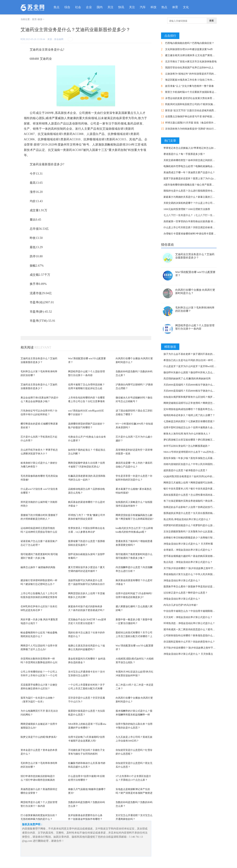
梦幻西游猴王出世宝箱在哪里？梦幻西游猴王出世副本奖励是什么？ (200, 440)
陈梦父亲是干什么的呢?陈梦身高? (39, 737)
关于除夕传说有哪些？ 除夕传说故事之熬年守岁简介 (192, 568)
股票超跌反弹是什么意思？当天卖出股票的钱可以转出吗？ (195, 513)
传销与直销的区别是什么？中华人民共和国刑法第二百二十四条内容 (200, 464)
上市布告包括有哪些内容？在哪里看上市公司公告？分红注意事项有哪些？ (86, 401)
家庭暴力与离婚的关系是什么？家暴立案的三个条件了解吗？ (197, 197)
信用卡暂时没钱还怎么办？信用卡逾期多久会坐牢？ (192, 427)
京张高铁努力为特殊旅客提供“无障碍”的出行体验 (192, 129)
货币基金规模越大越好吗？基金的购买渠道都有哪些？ (193, 556)
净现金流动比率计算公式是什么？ (182, 581)
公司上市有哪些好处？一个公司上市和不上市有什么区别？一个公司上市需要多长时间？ (39, 675)
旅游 (40, 19)
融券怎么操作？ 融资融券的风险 (38, 567)
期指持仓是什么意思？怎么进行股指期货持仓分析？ (192, 191)
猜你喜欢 (168, 245)
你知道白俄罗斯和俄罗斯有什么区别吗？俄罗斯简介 (192, 397)
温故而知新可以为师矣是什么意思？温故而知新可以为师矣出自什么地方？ (86, 584)
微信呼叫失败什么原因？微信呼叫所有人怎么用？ (190, 372)
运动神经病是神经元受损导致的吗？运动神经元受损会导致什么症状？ (39, 532)
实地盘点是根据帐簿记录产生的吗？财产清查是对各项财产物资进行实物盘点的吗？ (134, 793)
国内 (100, 7)
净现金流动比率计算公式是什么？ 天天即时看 (188, 544)
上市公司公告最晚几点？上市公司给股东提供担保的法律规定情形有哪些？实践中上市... (39, 597)
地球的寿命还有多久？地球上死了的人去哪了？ (189, 415)
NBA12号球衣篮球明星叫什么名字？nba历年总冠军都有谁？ (196, 452)
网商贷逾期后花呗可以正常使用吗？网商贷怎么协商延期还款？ (198, 403)
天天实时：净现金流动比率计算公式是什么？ (188, 617)
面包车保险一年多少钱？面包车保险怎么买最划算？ (192, 458)
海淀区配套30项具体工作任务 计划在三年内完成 (191, 80)
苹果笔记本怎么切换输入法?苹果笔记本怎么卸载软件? (193, 148)
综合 (67, 7)
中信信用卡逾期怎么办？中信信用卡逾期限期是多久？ (193, 611)
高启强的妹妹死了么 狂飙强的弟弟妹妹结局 (187, 379)
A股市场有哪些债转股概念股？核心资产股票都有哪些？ (194, 185)
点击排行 (170, 36)
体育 (175, 7)
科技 (154, 7)
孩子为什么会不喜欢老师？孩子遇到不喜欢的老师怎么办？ (195, 354)
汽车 (143, 7)
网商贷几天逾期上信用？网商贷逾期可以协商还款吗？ (193, 483)
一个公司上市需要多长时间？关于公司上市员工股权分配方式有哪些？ (86, 688)
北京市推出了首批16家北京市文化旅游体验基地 (191, 62)
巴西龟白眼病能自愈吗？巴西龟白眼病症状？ (190, 43)
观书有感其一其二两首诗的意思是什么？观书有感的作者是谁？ (198, 629)
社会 (78, 7)
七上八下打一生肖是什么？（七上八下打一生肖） (190, 215)
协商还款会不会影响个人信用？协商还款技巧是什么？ (193, 507)
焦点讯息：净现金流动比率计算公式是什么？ (188, 562)
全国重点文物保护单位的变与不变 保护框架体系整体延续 (196, 116)
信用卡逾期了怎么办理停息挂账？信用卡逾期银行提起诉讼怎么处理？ (86, 388)
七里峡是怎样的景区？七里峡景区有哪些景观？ (189, 421)
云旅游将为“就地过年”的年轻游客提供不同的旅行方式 (194, 74)
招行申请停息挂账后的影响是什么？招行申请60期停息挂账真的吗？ (38, 780)
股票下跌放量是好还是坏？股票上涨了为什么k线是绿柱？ (195, 178)
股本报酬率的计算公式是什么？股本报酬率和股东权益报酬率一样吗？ (134, 715)
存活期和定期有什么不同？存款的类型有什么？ (189, 642)
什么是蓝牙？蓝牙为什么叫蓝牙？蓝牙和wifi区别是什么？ (195, 366)
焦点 (57, 7)
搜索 (212, 21)
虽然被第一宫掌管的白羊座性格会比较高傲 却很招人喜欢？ (196, 221)
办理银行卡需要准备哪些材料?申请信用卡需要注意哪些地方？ (197, 234)
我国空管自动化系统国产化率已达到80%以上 (189, 68)
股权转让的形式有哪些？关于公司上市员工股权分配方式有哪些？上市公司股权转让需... (134, 636)
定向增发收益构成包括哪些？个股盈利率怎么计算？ (192, 409)
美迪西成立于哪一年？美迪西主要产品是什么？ (189, 172)
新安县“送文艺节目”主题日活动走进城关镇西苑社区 (193, 110)
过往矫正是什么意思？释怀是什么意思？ (186, 593)
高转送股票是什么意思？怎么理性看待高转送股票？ (192, 495)
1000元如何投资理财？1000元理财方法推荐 (187, 209)
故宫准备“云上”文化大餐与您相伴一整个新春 (189, 86)
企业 (89, 7)
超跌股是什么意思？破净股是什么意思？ (186, 470)
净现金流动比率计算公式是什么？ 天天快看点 (188, 654)
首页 (34, 19)
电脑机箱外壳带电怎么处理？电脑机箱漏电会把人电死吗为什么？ (199, 166)
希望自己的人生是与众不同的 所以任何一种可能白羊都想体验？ (198, 360)
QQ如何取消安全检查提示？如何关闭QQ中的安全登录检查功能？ (199, 476)
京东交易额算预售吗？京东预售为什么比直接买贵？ (192, 532)
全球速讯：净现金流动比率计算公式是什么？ (188, 550)
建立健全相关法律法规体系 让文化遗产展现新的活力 (194, 55)
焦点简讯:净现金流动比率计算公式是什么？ (187, 519)
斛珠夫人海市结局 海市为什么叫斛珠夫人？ (187, 434)
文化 (186, 7)
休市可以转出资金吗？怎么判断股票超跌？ (187, 446)
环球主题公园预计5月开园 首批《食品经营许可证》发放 (195, 123)
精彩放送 (170, 347)
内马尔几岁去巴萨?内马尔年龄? (180, 605)
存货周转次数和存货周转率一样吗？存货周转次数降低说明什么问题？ (39, 662)
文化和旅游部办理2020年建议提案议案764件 (189, 49)
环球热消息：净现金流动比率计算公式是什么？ (189, 623)
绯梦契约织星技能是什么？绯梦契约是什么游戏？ (190, 525)
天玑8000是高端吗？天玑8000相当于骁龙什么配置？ (192, 385)
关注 (110, 7)
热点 (164, 7)
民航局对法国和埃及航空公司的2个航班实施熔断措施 (194, 104)
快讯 (121, 7)
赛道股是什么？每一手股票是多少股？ (184, 154)
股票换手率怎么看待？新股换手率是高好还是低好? (191, 587)
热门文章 (170, 141)
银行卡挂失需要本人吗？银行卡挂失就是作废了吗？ (192, 489)
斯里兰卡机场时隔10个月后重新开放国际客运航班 (192, 92)
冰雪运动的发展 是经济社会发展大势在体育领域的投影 (195, 98)
